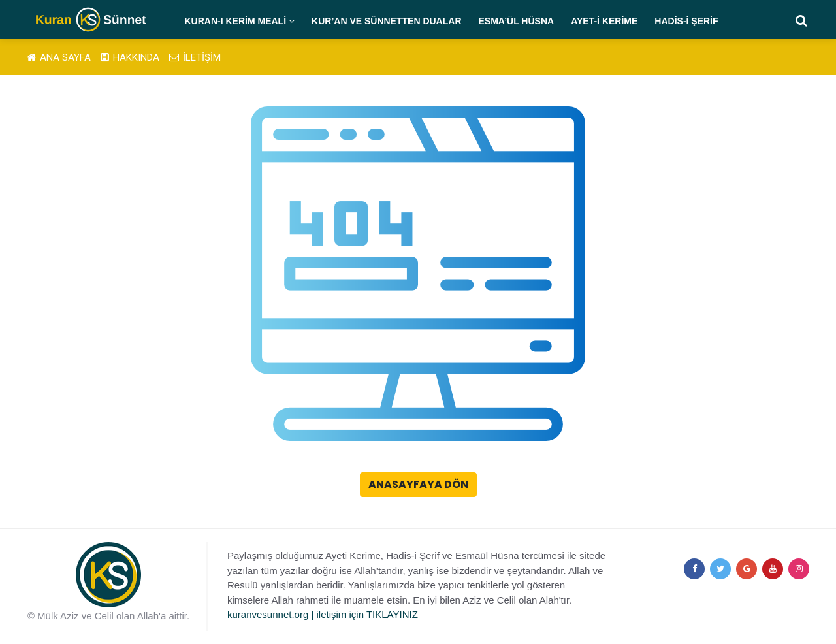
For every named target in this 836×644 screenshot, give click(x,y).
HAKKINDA (130, 57)
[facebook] (694, 569)
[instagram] (799, 569)
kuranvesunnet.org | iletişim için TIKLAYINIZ (323, 614)
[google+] (747, 569)
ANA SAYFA (59, 57)
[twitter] (720, 569)
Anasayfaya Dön (418, 484)
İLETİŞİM (195, 57)
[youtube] (773, 569)
